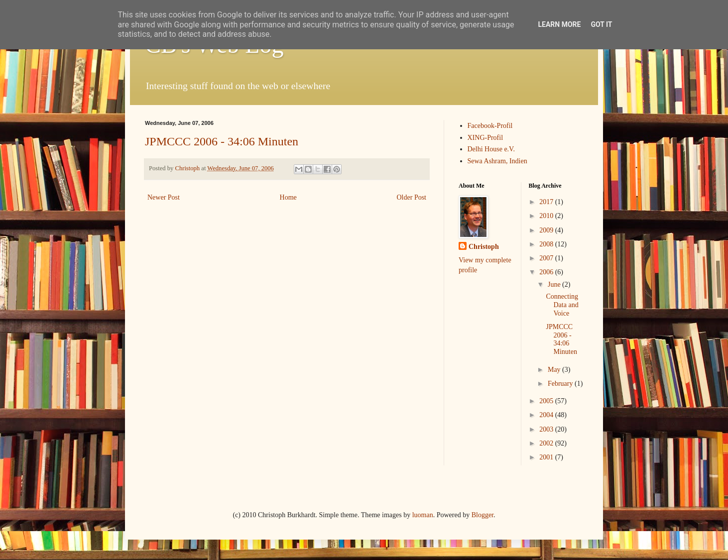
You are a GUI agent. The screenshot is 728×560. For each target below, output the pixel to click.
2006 (547, 272)
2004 (547, 415)
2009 (547, 230)
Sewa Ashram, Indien (497, 161)
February (561, 384)
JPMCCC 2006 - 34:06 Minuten (222, 141)
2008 (547, 244)
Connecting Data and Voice (562, 305)
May (555, 370)
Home (288, 197)
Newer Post (164, 197)
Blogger (483, 515)
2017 (547, 202)
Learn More (559, 24)
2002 (547, 443)
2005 (547, 401)
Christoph (484, 247)
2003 (547, 429)
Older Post (412, 197)
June (555, 284)
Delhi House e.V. (491, 149)
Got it (601, 24)
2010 (547, 216)
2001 (547, 457)
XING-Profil (485, 138)
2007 (547, 258)
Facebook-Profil (490, 126)
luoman (423, 515)
